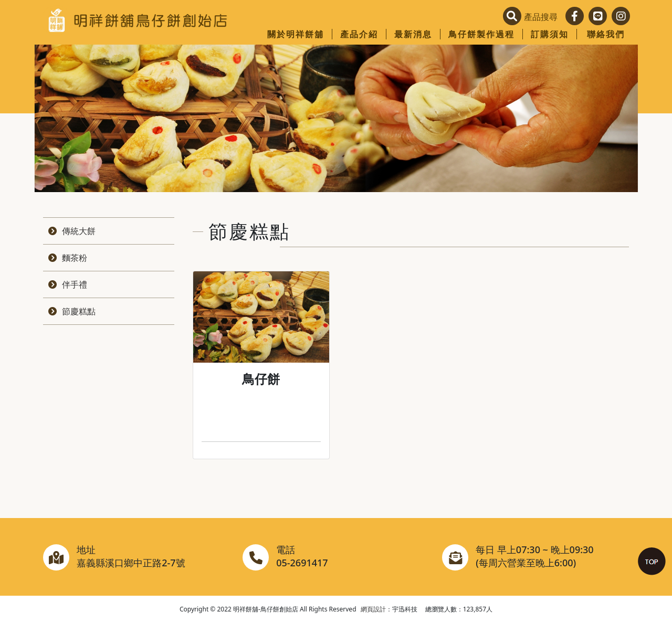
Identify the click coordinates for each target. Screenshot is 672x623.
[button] (533, 17)
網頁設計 (373, 609)
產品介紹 (359, 34)
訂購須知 (550, 34)
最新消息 (413, 34)
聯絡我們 (606, 34)
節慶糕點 (79, 311)
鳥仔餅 (261, 379)
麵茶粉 (75, 258)
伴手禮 (75, 284)
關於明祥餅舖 (296, 34)
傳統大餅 (79, 231)
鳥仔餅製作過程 (481, 34)
